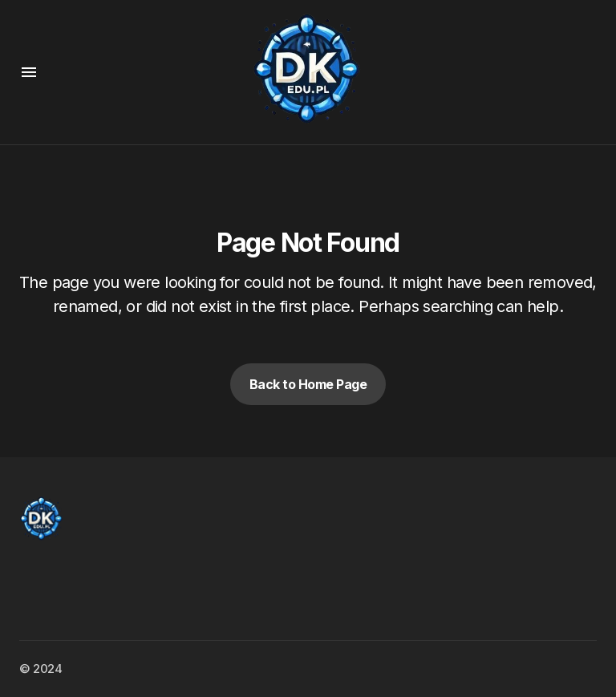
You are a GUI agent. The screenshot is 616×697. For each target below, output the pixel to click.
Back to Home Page (308, 384)
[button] (29, 72)
